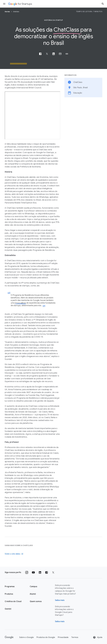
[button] (67, 54)
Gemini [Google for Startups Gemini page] (8, 609)
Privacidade (63, 637)
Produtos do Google (46, 637)
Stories (8, 12)
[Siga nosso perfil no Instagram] (27, 572)
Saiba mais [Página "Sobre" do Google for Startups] (60, 600)
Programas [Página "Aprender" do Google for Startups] (10, 587)
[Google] (9, 637)
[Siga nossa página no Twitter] (53, 572)
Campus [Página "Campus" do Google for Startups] (33, 587)
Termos (75, 637)
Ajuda (98, 637)
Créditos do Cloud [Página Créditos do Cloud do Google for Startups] (13, 601)
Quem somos (36, 601)
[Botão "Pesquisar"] (103, 4)
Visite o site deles (14, 554)
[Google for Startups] (20, 4)
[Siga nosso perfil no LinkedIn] (40, 572)
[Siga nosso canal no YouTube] (33, 572)
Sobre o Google (26, 637)
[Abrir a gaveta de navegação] (4, 4)
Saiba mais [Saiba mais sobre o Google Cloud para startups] (60, 621)
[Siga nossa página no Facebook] (47, 572)
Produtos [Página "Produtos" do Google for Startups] (9, 594)
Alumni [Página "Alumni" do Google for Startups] (33, 594)
